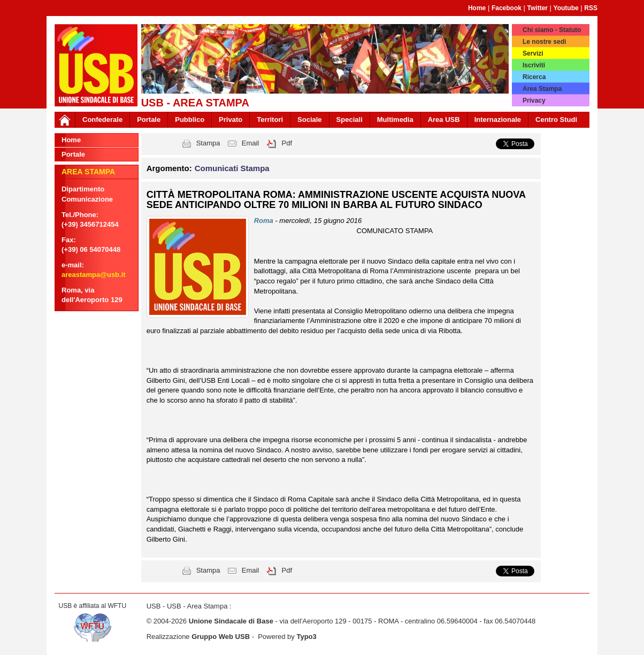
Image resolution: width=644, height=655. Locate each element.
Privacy (534, 101)
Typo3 (306, 637)
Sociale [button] (310, 120)
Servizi (533, 53)
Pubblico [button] (190, 120)
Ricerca (534, 77)
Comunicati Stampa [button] (232, 168)
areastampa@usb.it (94, 275)
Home (477, 8)
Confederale (102, 120)
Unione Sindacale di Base (231, 621)
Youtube (566, 8)
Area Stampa (542, 89)
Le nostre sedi (544, 42)
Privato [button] (231, 120)
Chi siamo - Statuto (552, 30)
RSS (591, 8)
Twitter (538, 8)
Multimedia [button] (395, 120)
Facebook (507, 8)
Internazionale (498, 120)
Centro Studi (556, 120)
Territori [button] (270, 120)
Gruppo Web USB (221, 637)
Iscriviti (534, 65)
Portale (149, 120)
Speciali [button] (350, 120)
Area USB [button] (444, 120)
